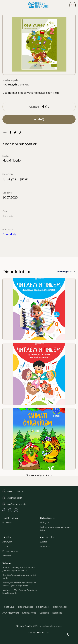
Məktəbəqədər (11, 80)
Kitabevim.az (29, 613)
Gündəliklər (45, 546)
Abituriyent (7, 542)
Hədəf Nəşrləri (10, 518)
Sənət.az (44, 613)
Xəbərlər (7, 563)
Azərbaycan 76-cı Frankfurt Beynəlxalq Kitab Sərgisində (20, 592)
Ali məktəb (7, 556)
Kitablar (7, 537)
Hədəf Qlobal (60, 607)
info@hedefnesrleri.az (15, 504)
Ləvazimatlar (47, 537)
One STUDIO (43, 632)
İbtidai (5, 546)
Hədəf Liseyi (43, 607)
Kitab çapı (44, 522)
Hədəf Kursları (25, 607)
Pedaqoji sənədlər (10, 551)
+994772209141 (12, 498)
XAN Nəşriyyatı (10, 613)
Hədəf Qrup (8, 607)
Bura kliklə (9, 234)
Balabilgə (57, 613)
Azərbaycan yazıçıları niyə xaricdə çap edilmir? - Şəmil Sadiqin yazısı (19, 584)
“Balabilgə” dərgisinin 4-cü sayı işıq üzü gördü (19, 576)
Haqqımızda (8, 522)
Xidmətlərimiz (47, 518)
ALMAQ (39, 119)
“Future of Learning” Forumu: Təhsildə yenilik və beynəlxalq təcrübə (18, 569)
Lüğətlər (44, 542)
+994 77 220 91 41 (13, 492)
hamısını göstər (66, 272)
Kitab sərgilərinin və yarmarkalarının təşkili (56, 528)
